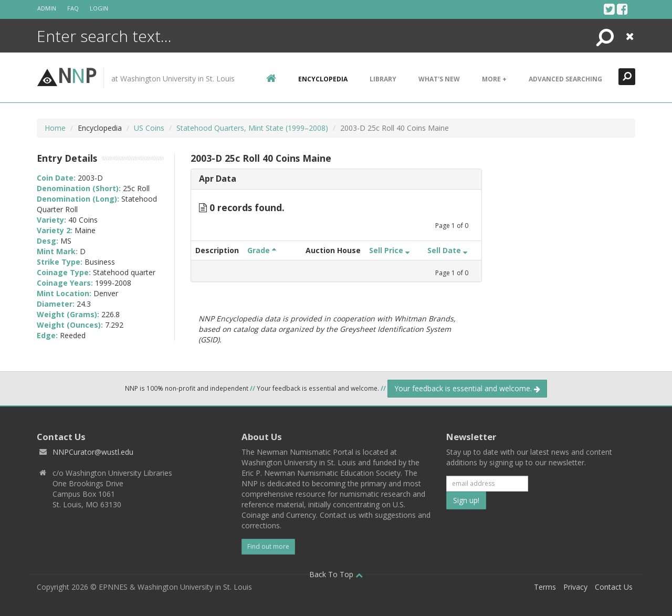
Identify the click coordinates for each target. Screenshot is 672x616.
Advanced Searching (565, 79)
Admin (47, 8)
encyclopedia (323, 79)
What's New (439, 79)
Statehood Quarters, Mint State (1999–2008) (252, 128)
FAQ (73, 8)
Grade (262, 250)
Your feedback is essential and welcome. (467, 388)
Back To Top (336, 574)
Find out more (268, 546)
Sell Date (447, 250)
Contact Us (614, 587)
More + (494, 79)
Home (55, 128)
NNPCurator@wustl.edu (93, 452)
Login (99, 8)
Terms (545, 587)
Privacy (575, 587)
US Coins (149, 128)
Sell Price (389, 250)
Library (383, 79)
